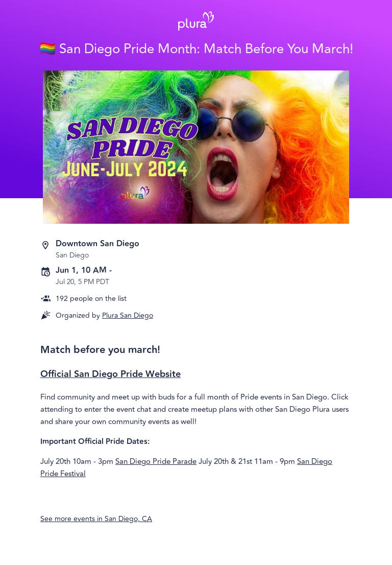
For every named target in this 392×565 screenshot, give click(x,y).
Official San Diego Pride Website (111, 374)
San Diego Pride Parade (156, 462)
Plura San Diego (128, 315)
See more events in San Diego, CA (96, 519)
